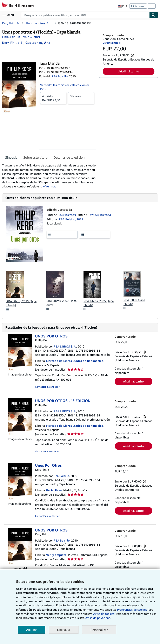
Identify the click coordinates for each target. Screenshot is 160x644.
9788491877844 (100, 215)
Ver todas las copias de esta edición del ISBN (65, 87)
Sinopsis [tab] (11, 157)
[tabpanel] (49, 176)
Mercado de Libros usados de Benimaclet (75, 361)
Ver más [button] (51, 186)
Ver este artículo (112, 43)
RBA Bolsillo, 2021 (71, 219)
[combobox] (85, 15)
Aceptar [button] (32, 630)
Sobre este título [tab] (35, 157)
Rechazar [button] (64, 630)
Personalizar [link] (99, 630)
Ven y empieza (56, 555)
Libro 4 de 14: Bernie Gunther (21, 37)
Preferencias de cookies (132, 610)
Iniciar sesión (138, 6)
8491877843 (68, 215)
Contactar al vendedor (47, 387)
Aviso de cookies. (104, 614)
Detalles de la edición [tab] (69, 157)
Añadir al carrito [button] (129, 71)
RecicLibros (54, 490)
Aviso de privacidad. (98, 618)
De (53, 98)
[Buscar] (154, 15)
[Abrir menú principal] (9, 15)
